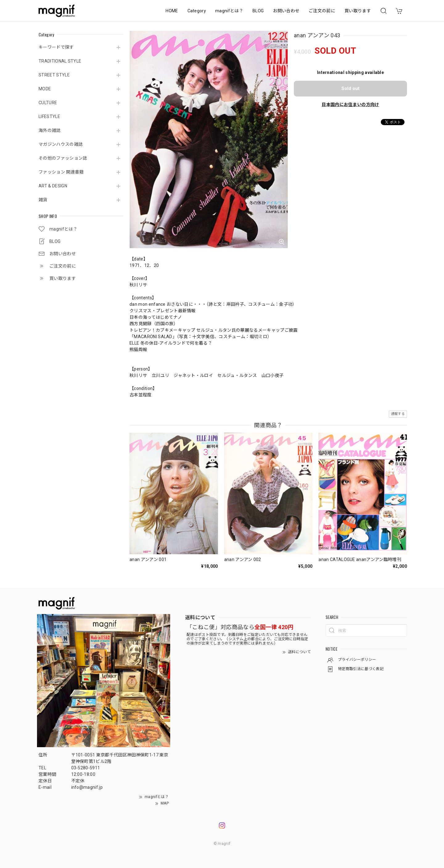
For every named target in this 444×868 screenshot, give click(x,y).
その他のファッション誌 (63, 158)
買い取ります (358, 11)
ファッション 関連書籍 (61, 172)
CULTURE (48, 103)
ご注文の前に (322, 11)
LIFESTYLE (49, 117)
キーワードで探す (56, 47)
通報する (398, 414)
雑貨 (43, 200)
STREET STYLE (54, 75)
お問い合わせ (286, 11)
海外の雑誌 (50, 130)
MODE (45, 89)
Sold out (350, 88)
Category (197, 11)
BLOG (258, 11)
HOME (172, 11)
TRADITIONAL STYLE (60, 61)
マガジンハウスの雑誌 (61, 144)
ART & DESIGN (53, 186)
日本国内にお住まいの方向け (350, 104)
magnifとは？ (229, 11)
